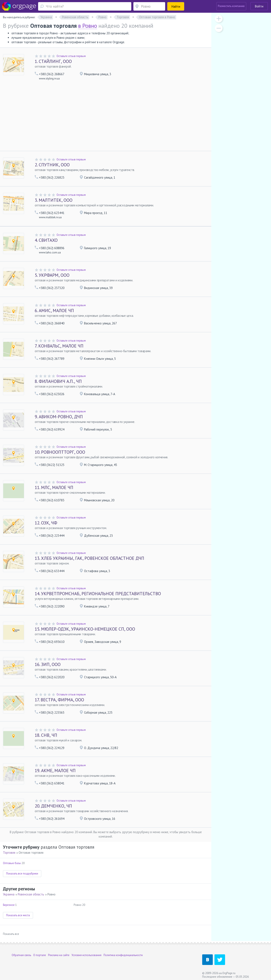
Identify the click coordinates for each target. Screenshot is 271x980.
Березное (9, 905)
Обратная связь (21, 955)
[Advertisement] (106, 116)
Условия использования (86, 955)
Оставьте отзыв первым (71, 56)
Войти (259, 6)
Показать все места (18, 915)
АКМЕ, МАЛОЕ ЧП (55, 771)
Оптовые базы (12, 863)
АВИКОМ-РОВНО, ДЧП (59, 417)
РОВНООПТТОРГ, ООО (60, 452)
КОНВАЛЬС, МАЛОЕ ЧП (59, 346)
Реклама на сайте (59, 955)
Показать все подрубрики (22, 874)
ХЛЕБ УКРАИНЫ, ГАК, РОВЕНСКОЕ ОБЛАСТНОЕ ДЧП (89, 558)
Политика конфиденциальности (123, 955)
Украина (9, 894)
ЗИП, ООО (48, 664)
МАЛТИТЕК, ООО (54, 200)
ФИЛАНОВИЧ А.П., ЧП (58, 381)
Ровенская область (31, 894)
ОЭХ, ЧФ (46, 523)
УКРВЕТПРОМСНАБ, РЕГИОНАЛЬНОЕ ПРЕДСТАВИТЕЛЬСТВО (98, 594)
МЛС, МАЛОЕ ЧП (54, 487)
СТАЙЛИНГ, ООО (53, 61)
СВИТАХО (46, 240)
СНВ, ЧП (46, 735)
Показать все (11, 934)
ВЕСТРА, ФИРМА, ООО (59, 700)
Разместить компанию (231, 6)
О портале (40, 955)
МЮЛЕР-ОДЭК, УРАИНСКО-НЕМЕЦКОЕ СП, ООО (85, 629)
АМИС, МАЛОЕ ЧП (54, 311)
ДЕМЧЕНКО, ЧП (53, 806)
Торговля (9, 853)
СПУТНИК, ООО (52, 165)
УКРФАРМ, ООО (52, 275)
